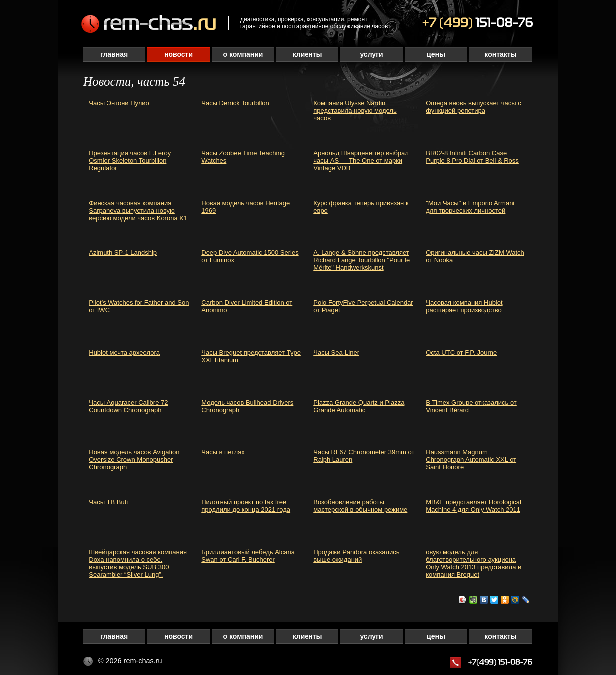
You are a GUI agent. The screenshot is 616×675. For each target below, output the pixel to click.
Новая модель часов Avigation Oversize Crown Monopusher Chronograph (134, 460)
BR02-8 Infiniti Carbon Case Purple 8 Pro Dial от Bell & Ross (472, 157)
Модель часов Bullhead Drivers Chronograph (247, 406)
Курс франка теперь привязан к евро (361, 207)
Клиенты (308, 54)
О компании (243, 54)
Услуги (371, 54)
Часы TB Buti (108, 502)
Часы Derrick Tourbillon (235, 103)
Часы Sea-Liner (336, 352)
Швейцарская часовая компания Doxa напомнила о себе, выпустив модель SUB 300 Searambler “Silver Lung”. (138, 563)
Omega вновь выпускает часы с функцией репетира (473, 107)
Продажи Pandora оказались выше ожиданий (356, 556)
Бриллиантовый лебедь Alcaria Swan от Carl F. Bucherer (248, 556)
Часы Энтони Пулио (119, 103)
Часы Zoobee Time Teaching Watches (243, 157)
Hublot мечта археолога (124, 352)
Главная (114, 54)
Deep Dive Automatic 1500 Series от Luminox (250, 256)
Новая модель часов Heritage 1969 (245, 207)
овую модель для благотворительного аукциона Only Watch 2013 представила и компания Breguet (473, 563)
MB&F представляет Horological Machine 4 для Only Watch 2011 (473, 506)
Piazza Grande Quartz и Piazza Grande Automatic (359, 406)
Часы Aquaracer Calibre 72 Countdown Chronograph (128, 406)
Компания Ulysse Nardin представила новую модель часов (355, 111)
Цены (436, 54)
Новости (178, 54)
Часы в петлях (223, 452)
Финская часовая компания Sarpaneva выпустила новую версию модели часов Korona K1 (138, 210)
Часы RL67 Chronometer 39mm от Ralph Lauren (364, 456)
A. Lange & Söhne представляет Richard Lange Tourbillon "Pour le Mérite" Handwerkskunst (362, 260)
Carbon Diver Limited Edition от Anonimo (247, 306)
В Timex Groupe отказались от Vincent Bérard (471, 406)
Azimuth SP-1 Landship (123, 253)
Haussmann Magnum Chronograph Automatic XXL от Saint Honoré (471, 460)
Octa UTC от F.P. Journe (461, 352)
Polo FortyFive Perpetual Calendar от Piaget (363, 306)
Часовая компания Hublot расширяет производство (464, 306)
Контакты (500, 54)
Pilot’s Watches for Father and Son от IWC (139, 306)
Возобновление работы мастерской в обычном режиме (360, 506)
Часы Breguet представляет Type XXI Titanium (251, 356)
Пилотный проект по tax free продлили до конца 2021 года (246, 506)
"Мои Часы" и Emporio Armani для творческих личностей (470, 207)
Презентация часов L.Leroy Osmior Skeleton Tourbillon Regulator (130, 160)
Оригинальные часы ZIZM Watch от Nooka (475, 256)
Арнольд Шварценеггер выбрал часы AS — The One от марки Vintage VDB (361, 160)
